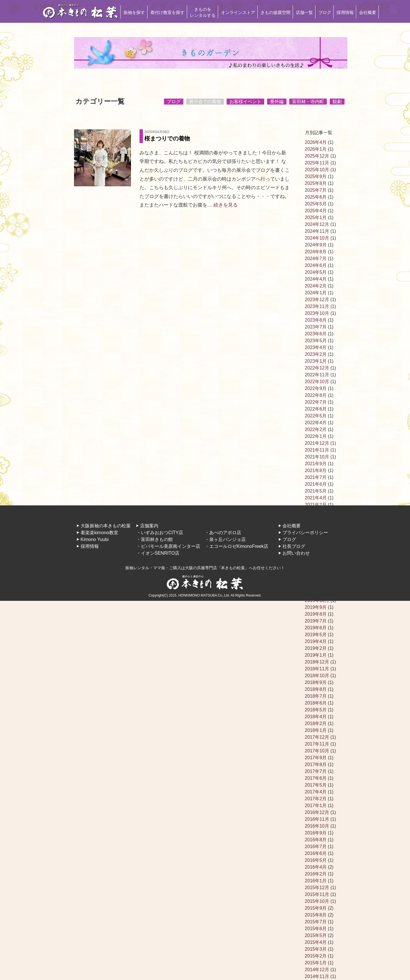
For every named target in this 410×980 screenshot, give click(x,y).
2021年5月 (316, 491)
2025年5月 (316, 204)
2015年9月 (316, 908)
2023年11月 (317, 306)
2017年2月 (316, 799)
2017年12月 (317, 737)
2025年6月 (316, 197)
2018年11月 (317, 669)
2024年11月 (317, 231)
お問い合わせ (296, 553)
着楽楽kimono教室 (99, 533)
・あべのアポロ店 (223, 533)
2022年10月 (317, 382)
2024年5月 (316, 272)
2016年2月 (316, 874)
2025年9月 (316, 176)
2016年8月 (316, 840)
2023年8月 (316, 320)
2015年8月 (316, 915)
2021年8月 (316, 470)
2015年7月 (316, 922)
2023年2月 (316, 354)
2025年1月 (316, 218)
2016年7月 (316, 847)
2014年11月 (317, 976)
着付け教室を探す (167, 12)
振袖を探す (134, 12)
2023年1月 (316, 361)
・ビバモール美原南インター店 (168, 546)
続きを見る (226, 205)
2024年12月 (317, 224)
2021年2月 (316, 505)
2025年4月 (316, 211)
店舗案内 (149, 526)
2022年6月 (316, 409)
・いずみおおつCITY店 (160, 533)
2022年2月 (316, 429)
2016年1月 (316, 881)
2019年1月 (316, 655)
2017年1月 (316, 806)
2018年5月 (316, 710)
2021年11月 (317, 450)
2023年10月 (317, 313)
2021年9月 (316, 464)
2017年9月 (316, 758)
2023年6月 (316, 334)
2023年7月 (316, 327)
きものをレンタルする (203, 12)
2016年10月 (317, 826)
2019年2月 (316, 648)
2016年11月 (317, 819)
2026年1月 (316, 149)
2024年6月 (316, 265)
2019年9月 (316, 607)
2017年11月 (317, 744)
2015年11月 (317, 894)
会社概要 (368, 12)
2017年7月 (316, 771)
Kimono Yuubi (95, 539)
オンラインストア (238, 12)
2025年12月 (317, 156)
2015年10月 (317, 901)
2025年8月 (316, 183)
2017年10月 (317, 751)
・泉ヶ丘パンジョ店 (225, 539)
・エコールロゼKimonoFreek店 (236, 546)
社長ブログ (294, 546)
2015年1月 (316, 963)
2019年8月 (316, 614)
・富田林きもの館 (155, 539)
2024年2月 (316, 286)
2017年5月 (316, 785)
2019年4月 (316, 641)
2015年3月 (316, 949)
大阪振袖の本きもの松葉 (106, 526)
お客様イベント (245, 102)
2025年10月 (317, 170)
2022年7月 (316, 402)
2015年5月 (316, 935)
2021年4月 (316, 498)
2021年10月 (317, 457)
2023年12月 (317, 300)
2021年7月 (316, 477)
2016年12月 (317, 812)
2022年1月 (316, 436)
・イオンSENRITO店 (158, 553)
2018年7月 (316, 696)
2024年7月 (316, 259)
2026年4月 (316, 142)
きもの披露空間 (275, 12)
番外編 (277, 102)
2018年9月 (316, 682)
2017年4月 (316, 792)
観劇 (337, 102)
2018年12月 (317, 662)
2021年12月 (317, 443)
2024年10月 (317, 238)
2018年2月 (316, 723)
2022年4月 (316, 423)
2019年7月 (316, 621)
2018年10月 (317, 676)
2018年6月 (316, 703)
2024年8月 (316, 252)
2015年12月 (317, 888)
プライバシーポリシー (305, 533)
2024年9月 (316, 245)
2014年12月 (317, 970)
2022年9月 (316, 388)
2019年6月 (316, 628)
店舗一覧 (304, 12)
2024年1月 (316, 293)
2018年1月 (316, 730)
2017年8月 (316, 764)
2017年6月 (316, 778)
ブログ (325, 12)
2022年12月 (317, 368)
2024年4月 (316, 279)
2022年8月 (316, 395)
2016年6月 (316, 853)
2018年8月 (316, 689)
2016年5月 (316, 860)
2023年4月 (316, 347)
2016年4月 (316, 867)
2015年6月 (316, 929)
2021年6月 (316, 484)
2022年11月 (317, 375)
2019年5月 (316, 635)
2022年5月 (316, 416)
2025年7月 (316, 190)
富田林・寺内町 (308, 102)
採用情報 (345, 12)
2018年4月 (316, 717)
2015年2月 (316, 956)
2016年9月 (316, 833)
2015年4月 (316, 942)
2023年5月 (316, 341)
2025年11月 (317, 163)
